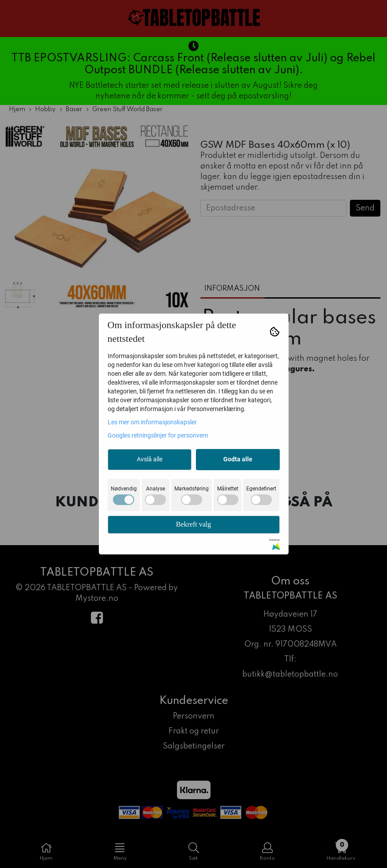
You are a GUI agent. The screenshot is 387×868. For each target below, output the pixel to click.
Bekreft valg (194, 524)
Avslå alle (150, 459)
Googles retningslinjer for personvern (158, 435)
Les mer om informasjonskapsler (152, 422)
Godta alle (238, 459)
